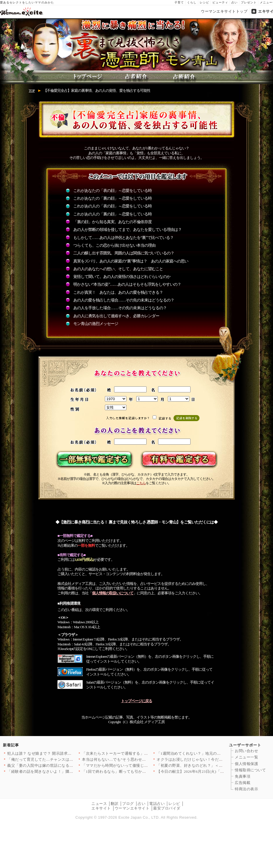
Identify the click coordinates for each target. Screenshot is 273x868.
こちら (141, 483)
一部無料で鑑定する (95, 460)
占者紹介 (136, 77)
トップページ (91, 77)
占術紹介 (182, 77)
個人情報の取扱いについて (113, 593)
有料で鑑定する (178, 460)
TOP (32, 91)
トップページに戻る (136, 701)
